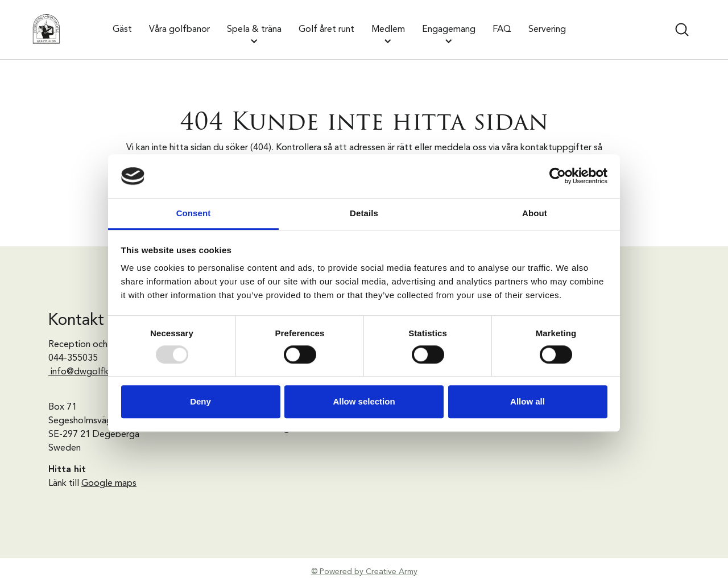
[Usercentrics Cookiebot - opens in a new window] (558, 176)
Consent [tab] (194, 213)
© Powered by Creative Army (364, 572)
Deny (200, 401)
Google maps (109, 484)
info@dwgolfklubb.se (94, 372)
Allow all (528, 401)
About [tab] (535, 213)
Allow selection (364, 401)
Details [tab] (364, 213)
